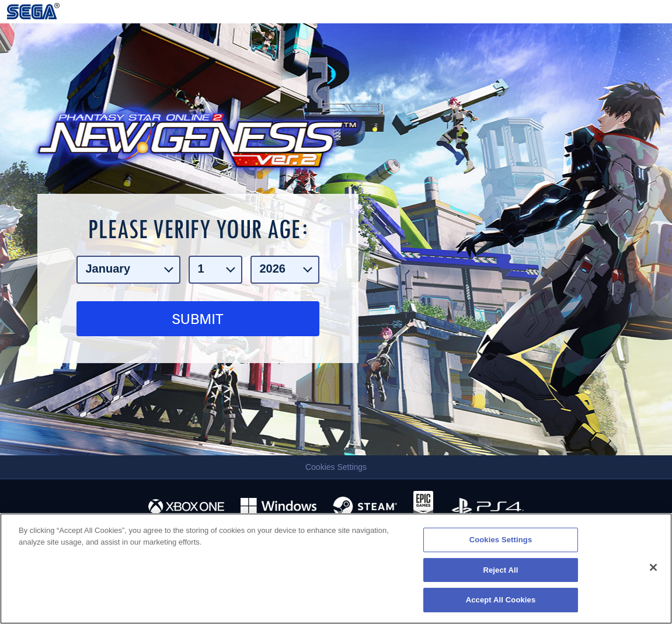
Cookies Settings (336, 467)
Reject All (500, 570)
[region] (336, 569)
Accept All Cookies (501, 600)
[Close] (653, 567)
